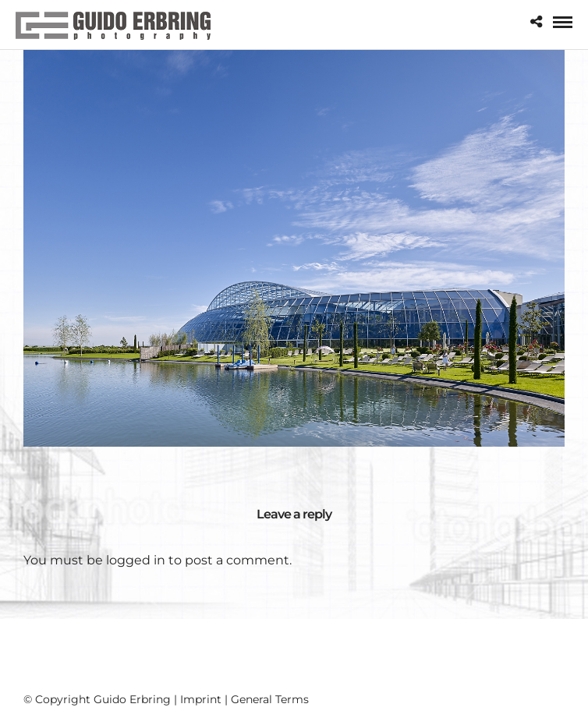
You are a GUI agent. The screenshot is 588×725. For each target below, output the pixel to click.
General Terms (270, 699)
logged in (136, 560)
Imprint (201, 699)
